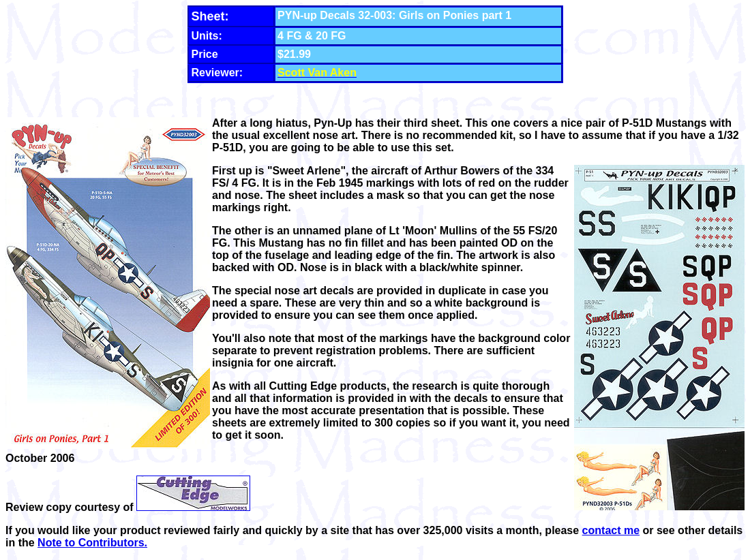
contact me (611, 530)
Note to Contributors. (92, 543)
